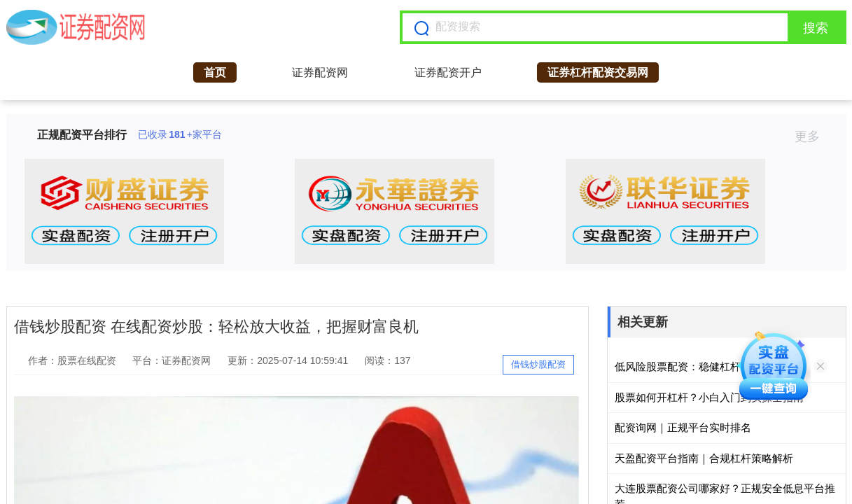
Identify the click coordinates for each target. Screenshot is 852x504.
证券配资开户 (448, 72)
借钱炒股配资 (538, 364)
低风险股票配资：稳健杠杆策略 (688, 366)
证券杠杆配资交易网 (598, 72)
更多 (813, 136)
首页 (215, 72)
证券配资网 (320, 72)
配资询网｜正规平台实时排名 (683, 427)
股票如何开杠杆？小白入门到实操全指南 (709, 397)
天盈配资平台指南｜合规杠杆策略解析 (704, 458)
